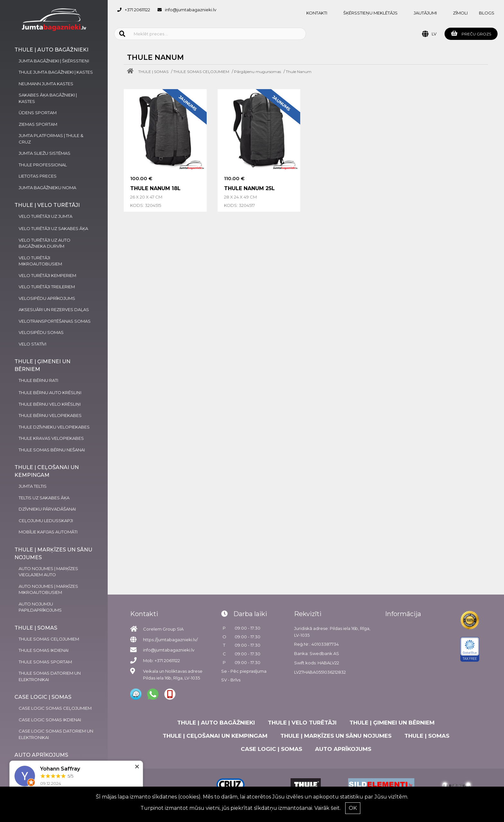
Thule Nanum (299, 72)
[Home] (132, 72)
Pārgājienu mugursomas (257, 72)
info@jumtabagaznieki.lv (191, 10)
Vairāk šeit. (328, 808)
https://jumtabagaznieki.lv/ (170, 640)
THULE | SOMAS (153, 72)
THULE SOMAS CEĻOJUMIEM (201, 72)
